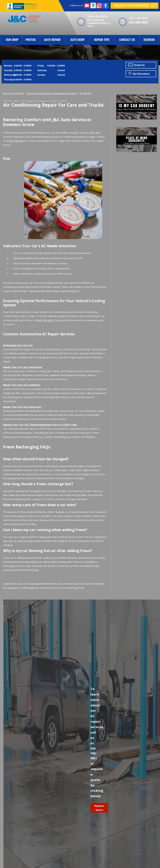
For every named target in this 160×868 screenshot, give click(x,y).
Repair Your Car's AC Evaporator (22, 407)
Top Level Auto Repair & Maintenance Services (52, 93)
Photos (31, 40)
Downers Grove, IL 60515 (53, 101)
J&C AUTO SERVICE (14, 93)
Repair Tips (102, 40)
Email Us (136, 65)
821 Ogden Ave (30, 101)
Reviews (149, 40)
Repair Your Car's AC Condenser (22, 385)
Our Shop (12, 40)
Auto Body (77, 40)
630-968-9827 (139, 22)
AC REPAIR (85, 93)
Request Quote (99, 808)
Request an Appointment (135, 5)
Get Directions (139, 73)
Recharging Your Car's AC (18, 345)
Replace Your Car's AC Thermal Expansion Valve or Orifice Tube (40, 425)
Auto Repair (52, 40)
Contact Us (127, 40)
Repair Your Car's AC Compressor (23, 367)
